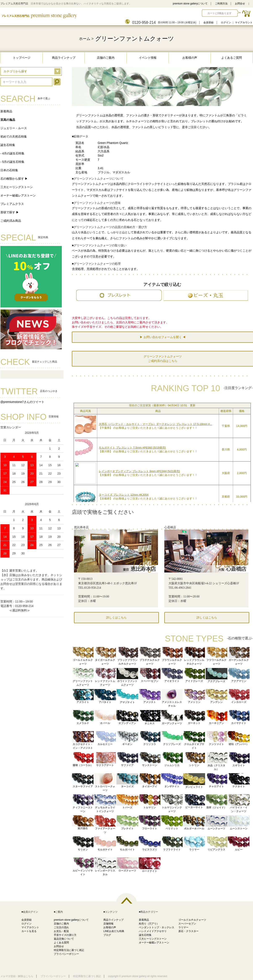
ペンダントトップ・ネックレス (157, 927)
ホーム (85, 39)
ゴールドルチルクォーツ (192, 920)
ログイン (226, 23)
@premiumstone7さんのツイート (22, 402)
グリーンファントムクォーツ (135, 39)
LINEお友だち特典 (114, 931)
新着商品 (6, 111)
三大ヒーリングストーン (17, 187)
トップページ (22, 58)
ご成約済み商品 (11, 221)
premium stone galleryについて (190, 4)
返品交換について (64, 939)
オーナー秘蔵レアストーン (18, 195)
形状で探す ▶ (10, 212)
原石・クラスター (188, 931)
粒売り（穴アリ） (149, 924)
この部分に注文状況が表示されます (162, 451)
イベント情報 (148, 58)
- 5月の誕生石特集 (12, 162)
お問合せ (240, 4)
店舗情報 (108, 924)
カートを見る (29, 931)
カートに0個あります (219, 13)
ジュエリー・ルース (14, 128)
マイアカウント (244, 23)
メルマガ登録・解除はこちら (17, 976)
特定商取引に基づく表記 (87, 976)
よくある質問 (61, 943)
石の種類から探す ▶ (14, 179)
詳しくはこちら (116, 618)
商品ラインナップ (64, 58)
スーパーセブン (187, 924)
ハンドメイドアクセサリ (153, 931)
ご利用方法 (221, 4)
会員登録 (208, 23)
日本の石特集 (9, 170)
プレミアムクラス (12, 204)
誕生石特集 (8, 145)
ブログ (107, 935)
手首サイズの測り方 (65, 935)
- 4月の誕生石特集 (12, 153)
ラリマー (183, 927)
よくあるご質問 (232, 58)
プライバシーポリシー (66, 954)
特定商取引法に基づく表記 (69, 950)
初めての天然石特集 (14, 137)
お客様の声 (190, 58)
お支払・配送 (61, 931)
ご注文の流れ (61, 927)
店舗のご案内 (106, 58)
